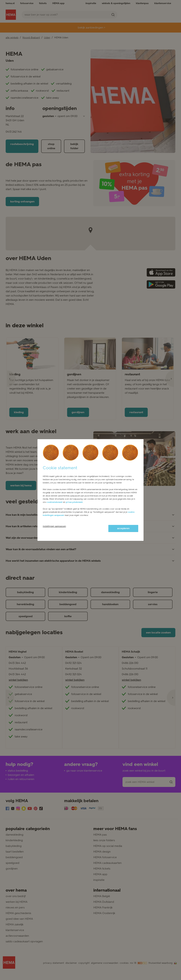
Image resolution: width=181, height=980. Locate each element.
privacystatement (74, 502)
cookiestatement (55, 502)
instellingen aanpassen (54, 526)
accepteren (123, 528)
